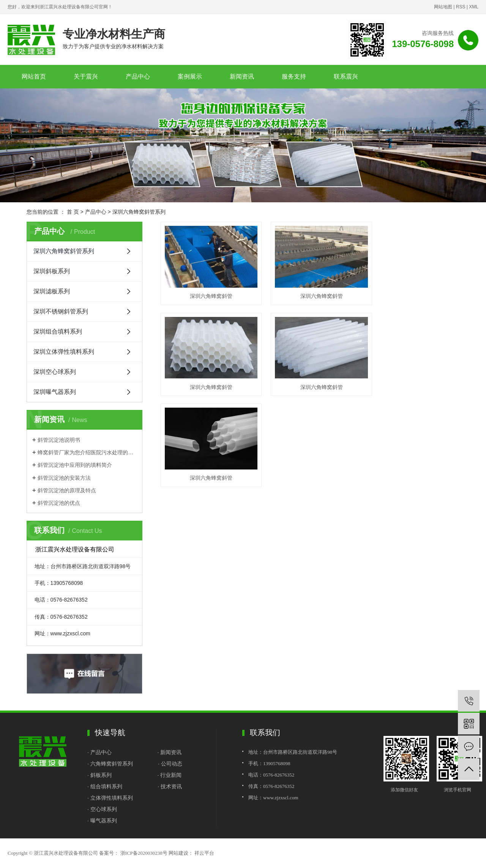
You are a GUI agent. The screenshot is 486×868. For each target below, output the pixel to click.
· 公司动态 (170, 764)
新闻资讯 (242, 76)
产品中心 (138, 76)
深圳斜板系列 (52, 271)
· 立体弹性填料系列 (110, 798)
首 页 (73, 212)
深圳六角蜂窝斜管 (207, 291)
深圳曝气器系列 (55, 392)
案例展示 (190, 76)
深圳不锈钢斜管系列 (61, 311)
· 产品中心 (100, 752)
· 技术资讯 (170, 786)
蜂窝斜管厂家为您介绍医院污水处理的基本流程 (87, 452)
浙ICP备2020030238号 (144, 853)
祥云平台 (204, 853)
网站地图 (443, 7)
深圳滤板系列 (52, 291)
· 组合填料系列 (105, 786)
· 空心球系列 (102, 809)
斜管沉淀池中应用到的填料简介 (75, 465)
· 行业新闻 (169, 775)
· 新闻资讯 (169, 752)
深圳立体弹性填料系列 (64, 352)
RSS (461, 7)
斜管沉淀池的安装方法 (64, 478)
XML (474, 7)
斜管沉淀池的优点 (59, 503)
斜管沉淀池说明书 (59, 440)
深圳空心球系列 (55, 372)
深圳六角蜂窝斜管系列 (139, 212)
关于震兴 (86, 76)
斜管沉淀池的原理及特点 (67, 490)
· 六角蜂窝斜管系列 (110, 764)
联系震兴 (346, 76)
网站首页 (34, 76)
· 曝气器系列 (102, 821)
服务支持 (294, 76)
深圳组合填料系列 (58, 332)
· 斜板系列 (99, 775)
